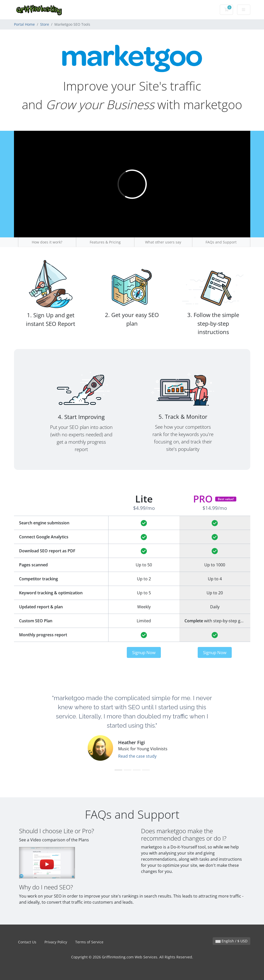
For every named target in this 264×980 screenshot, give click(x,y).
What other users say (163, 242)
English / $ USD (231, 941)
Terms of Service (89, 942)
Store (45, 24)
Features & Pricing (105, 242)
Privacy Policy (56, 942)
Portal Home (24, 24)
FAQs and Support (221, 242)
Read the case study (137, 756)
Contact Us (27, 942)
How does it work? (47, 242)
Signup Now (144, 652)
